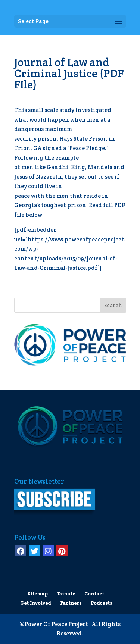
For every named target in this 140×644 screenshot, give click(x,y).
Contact (94, 594)
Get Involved (35, 603)
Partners (71, 603)
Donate (66, 594)
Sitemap (38, 594)
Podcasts (101, 603)
